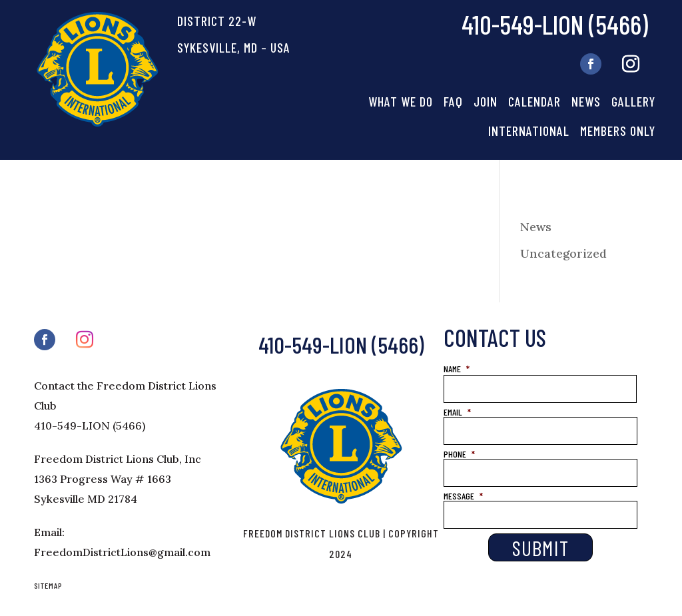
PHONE (459, 454)
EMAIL (457, 412)
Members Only (618, 131)
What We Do (401, 101)
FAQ (453, 101)
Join (486, 101)
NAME (457, 369)
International (529, 131)
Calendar (534, 101)
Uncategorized (563, 253)
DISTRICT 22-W (217, 21)
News (586, 101)
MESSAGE (463, 496)
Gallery (633, 101)
